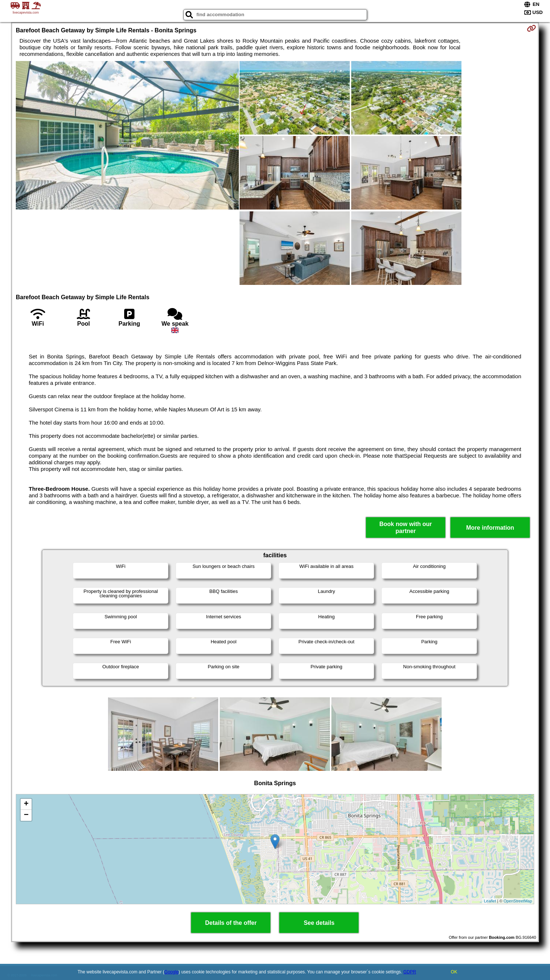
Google (171, 972)
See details (319, 923)
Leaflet (490, 901)
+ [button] (26, 804)
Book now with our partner (406, 527)
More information (490, 528)
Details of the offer (231, 923)
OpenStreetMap (518, 901)
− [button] (26, 815)
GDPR (410, 972)
